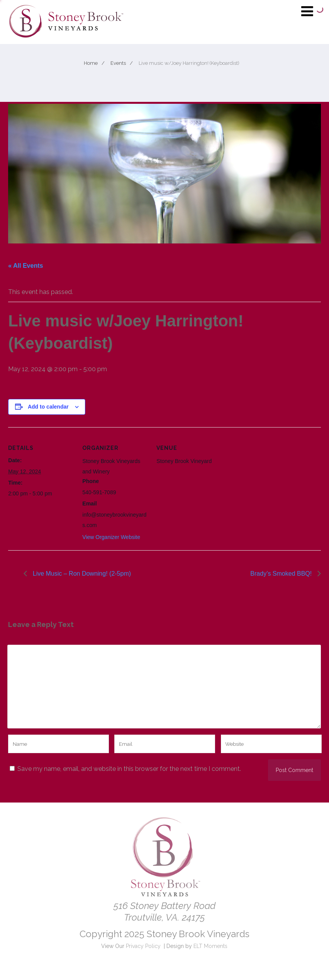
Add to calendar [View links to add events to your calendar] (48, 407)
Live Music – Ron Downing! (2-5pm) (81, 574)
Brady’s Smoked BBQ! (282, 574)
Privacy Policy (143, 946)
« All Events (25, 266)
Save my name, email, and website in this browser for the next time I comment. (129, 769)
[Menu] (307, 11)
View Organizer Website (111, 537)
